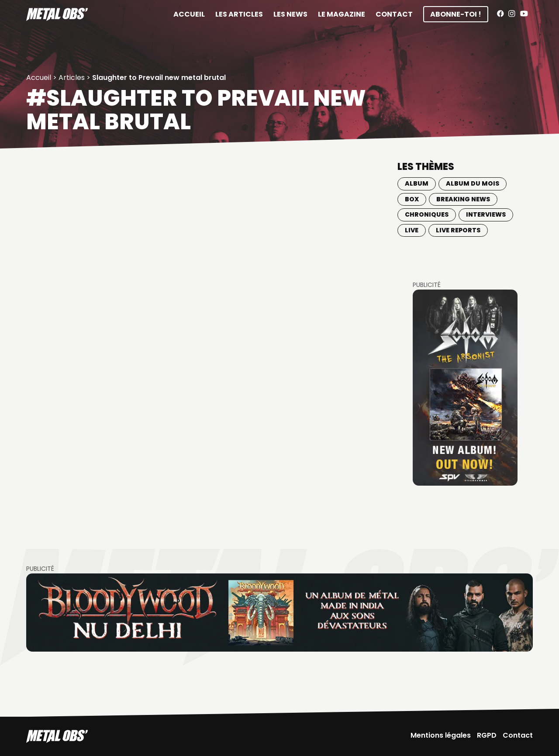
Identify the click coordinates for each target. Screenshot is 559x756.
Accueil (189, 14)
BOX (412, 199)
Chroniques (427, 214)
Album (417, 183)
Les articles (239, 14)
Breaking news (463, 199)
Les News (290, 14)
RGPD (487, 735)
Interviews (486, 214)
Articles (72, 78)
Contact (394, 14)
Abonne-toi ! (456, 14)
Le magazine (342, 14)
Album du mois (473, 183)
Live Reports (458, 230)
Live (412, 230)
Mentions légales (441, 735)
